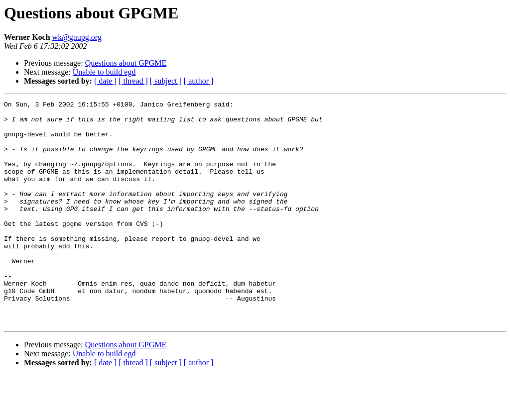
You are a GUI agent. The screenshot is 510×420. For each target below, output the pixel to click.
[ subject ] (166, 81)
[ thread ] (133, 81)
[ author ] (199, 81)
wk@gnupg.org (77, 37)
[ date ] (105, 81)
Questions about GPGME (126, 63)
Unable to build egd (104, 72)
